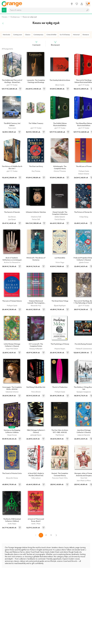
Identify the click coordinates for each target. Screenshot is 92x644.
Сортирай (36, 43)
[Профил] (82, 4)
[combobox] (46, 10)
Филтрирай (55, 43)
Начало (5, 17)
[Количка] (88, 4)
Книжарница (15, 17)
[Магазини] (72, 4)
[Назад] (3, 23)
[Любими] (77, 4)
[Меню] (4, 10)
